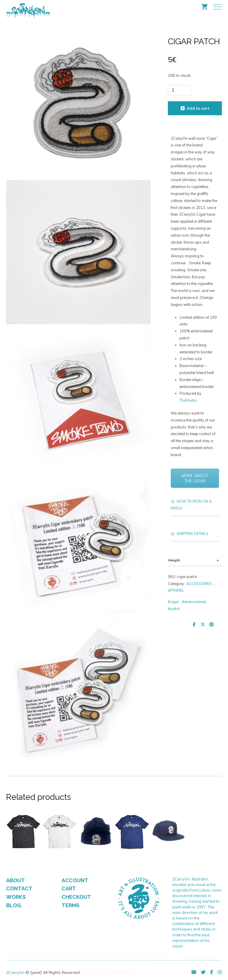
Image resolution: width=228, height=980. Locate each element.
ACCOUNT (75, 880)
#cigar (173, 602)
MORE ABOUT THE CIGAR (195, 478)
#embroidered (194, 602)
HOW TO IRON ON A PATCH (191, 505)
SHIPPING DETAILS (193, 534)
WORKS (16, 897)
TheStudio (188, 400)
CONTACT (19, 888)
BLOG (14, 905)
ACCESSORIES (199, 584)
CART (69, 888)
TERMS (71, 905)
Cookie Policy (123, 972)
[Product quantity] (180, 90)
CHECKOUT (76, 897)
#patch (174, 609)
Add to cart (198, 108)
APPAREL (176, 590)
